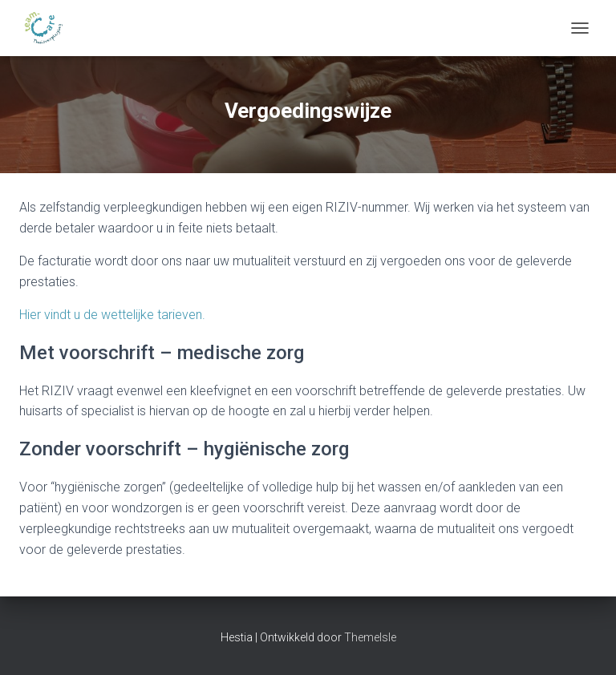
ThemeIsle (370, 637)
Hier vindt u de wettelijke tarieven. (112, 315)
